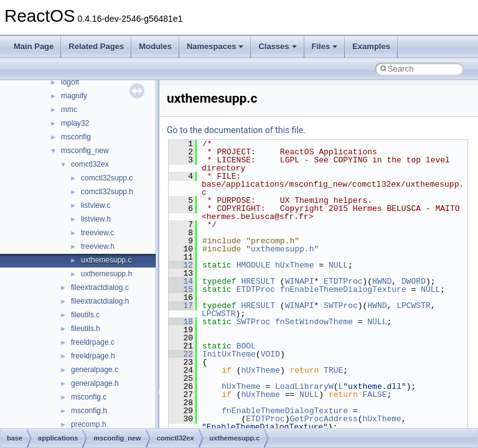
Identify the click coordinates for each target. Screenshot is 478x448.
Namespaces (215, 46)
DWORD (414, 281)
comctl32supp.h (107, 192)
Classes (277, 46)
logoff (70, 82)
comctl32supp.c (107, 178)
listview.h (96, 219)
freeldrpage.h (93, 356)
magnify (74, 96)
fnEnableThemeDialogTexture (343, 289)
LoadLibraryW (304, 386)
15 (181, 289)
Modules (155, 46)
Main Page (34, 46)
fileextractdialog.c (100, 287)
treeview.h (98, 246)
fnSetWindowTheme (314, 322)
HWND (382, 281)
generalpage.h (95, 383)
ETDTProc (343, 281)
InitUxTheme (229, 354)
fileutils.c (85, 315)
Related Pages (96, 46)
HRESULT (258, 281)
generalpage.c (95, 370)
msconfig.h (89, 411)
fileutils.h (86, 329)
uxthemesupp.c (106, 260)
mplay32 (75, 123)
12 (181, 265)
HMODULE (254, 265)
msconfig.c (89, 397)
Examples (371, 46)
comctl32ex (90, 164)
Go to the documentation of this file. (236, 130)
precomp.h (89, 424)
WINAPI (300, 281)
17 (181, 306)
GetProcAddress (323, 419)
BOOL (246, 346)
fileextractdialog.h (100, 301)
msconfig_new (85, 151)
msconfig (76, 137)
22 (181, 354)
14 (181, 281)
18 (181, 322)
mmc (69, 110)
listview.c (96, 205)
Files (325, 46)
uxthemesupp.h (106, 274)
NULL (338, 265)
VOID (270, 354)
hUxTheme (294, 265)
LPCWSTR (414, 306)
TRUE (333, 370)
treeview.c (97, 233)
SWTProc (341, 306)
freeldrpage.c (93, 342)
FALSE (374, 394)
